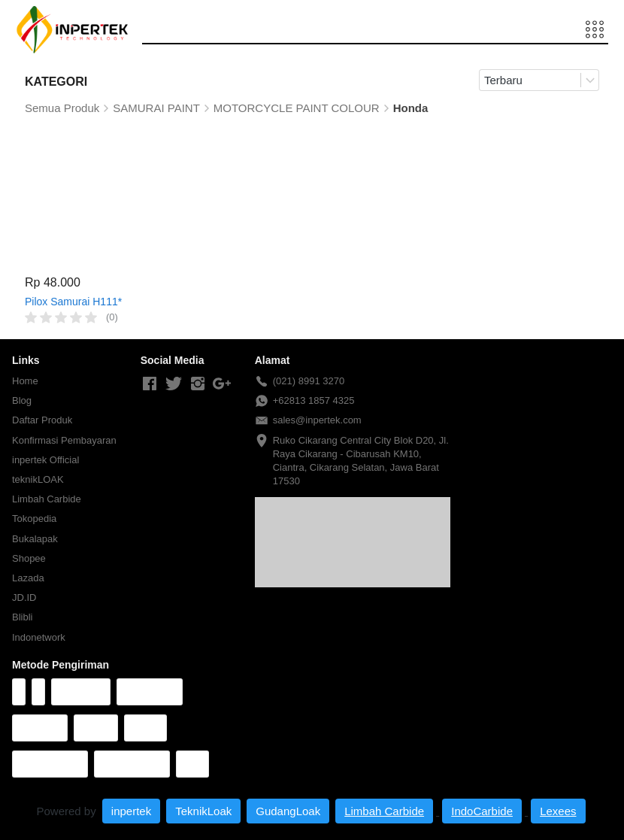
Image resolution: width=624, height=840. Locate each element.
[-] (150, 384)
